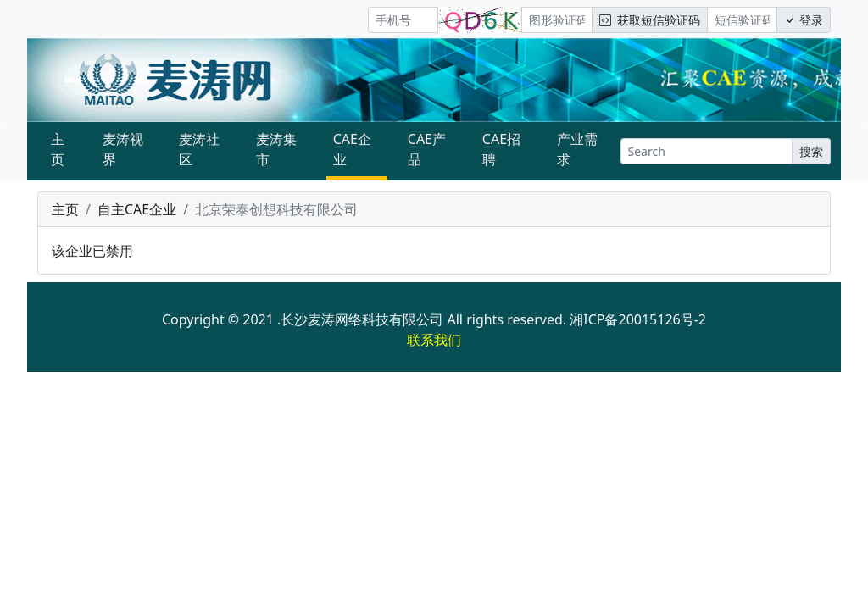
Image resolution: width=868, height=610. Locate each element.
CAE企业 (352, 149)
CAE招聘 (501, 149)
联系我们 (434, 340)
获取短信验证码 (650, 20)
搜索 (811, 151)
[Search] (707, 151)
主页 (58, 149)
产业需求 (577, 149)
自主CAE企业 (137, 209)
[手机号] (403, 20)
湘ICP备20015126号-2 (638, 319)
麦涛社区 (199, 149)
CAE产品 (427, 149)
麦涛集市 (276, 149)
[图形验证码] (556, 20)
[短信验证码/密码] (742, 20)
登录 (804, 20)
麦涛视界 (123, 149)
